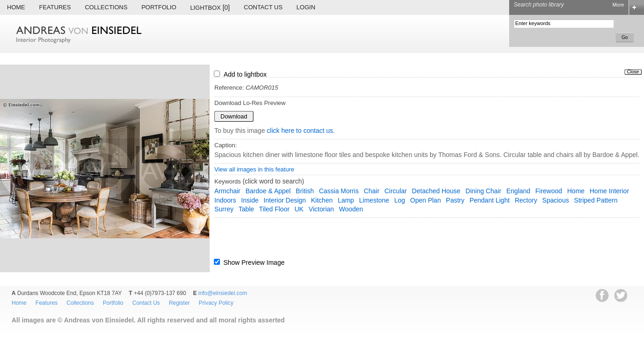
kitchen (322, 200)
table (246, 209)
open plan (425, 200)
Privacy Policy (216, 303)
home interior (609, 191)
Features (55, 7)
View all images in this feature (254, 169)
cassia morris (339, 191)
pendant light (490, 200)
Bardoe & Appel (268, 191)
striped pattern (596, 200)
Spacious (556, 200)
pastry (455, 200)
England (518, 191)
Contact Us (263, 7)
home (576, 191)
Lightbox (210, 7)
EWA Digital (17, 333)
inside (250, 200)
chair (371, 191)
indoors (225, 200)
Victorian (321, 209)
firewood (549, 191)
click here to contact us (300, 131)
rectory (526, 200)
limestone (374, 200)
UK (299, 209)
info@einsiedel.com (223, 293)
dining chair (483, 191)
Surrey (224, 209)
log (400, 200)
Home (16, 7)
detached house (436, 191)
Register (179, 303)
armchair (227, 191)
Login (306, 7)
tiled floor (274, 209)
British (305, 191)
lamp (346, 200)
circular (396, 191)
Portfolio (159, 7)
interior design (285, 200)
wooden (351, 209)
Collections (106, 7)
